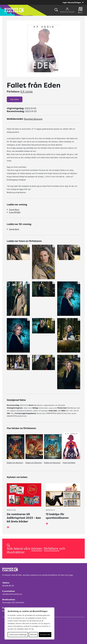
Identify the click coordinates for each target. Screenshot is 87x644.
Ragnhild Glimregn (33, 119)
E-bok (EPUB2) (15, 212)
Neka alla (33, 635)
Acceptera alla (45, 635)
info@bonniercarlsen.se (12, 594)
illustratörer (16, 552)
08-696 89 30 (8, 586)
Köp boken (15, 99)
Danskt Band (14, 210)
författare (52, 548)
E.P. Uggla (27, 92)
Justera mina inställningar (18, 635)
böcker (37, 548)
